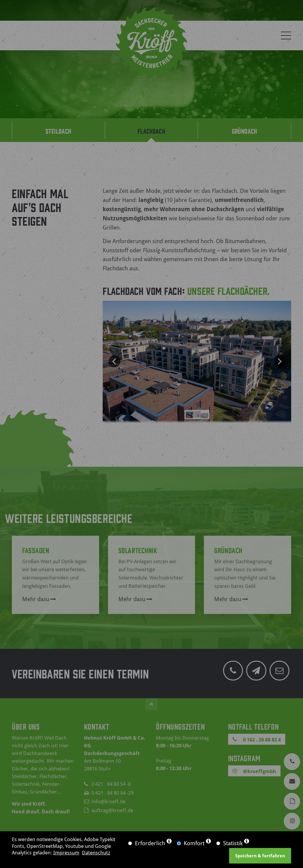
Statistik (233, 843)
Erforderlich (150, 843)
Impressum (66, 852)
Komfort (194, 843)
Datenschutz (96, 852)
